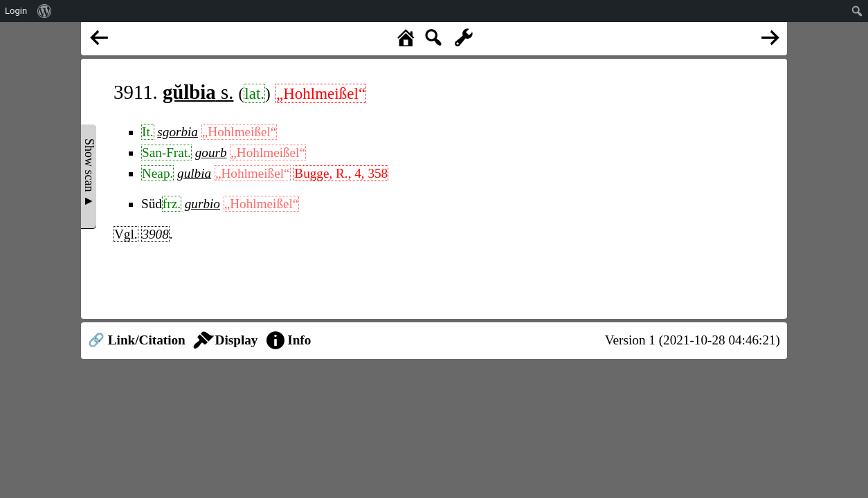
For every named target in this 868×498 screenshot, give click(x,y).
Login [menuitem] (16, 11)
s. (198, 92)
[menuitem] (45, 11)
